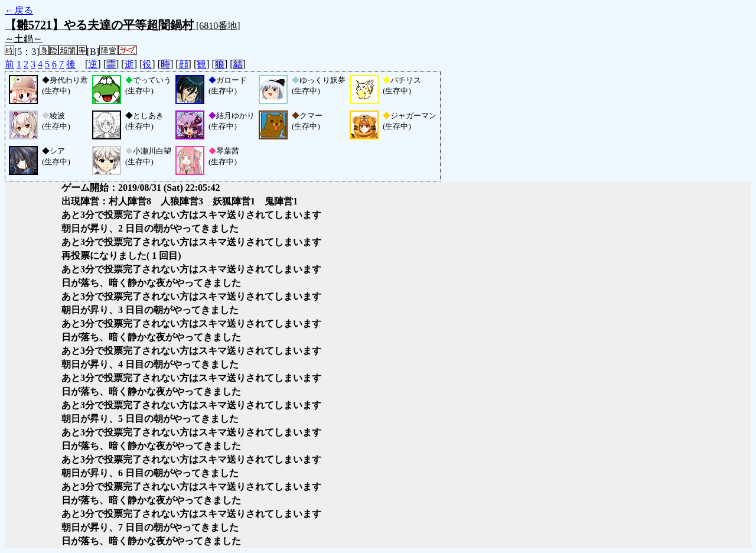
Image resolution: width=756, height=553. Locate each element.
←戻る (19, 10)
